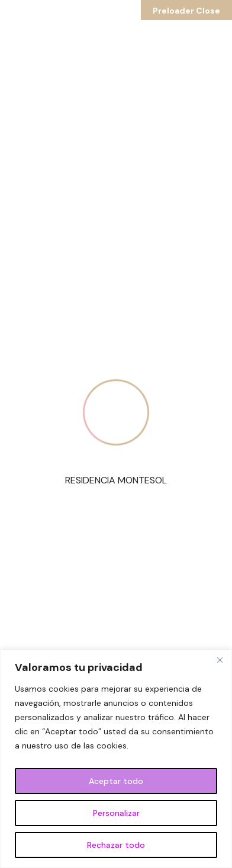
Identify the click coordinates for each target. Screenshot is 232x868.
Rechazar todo (116, 845)
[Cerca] (220, 660)
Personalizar (116, 813)
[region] (116, 759)
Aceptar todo (116, 781)
